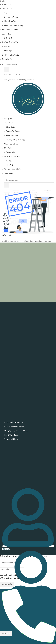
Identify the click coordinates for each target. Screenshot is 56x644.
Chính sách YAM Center (14, 423)
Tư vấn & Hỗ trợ (11, 439)
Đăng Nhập (7, 59)
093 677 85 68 (15, 75)
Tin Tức (7, 47)
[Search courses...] (30, 65)
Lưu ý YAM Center (12, 435)
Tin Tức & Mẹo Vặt (10, 42)
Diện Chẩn (9, 13)
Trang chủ (6, 5)
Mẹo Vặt (8, 51)
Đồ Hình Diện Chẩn (10, 55)
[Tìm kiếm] (6, 70)
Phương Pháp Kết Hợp (14, 26)
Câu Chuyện (7, 9)
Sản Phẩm (6, 34)
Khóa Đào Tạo (10, 21)
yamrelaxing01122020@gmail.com (21, 80)
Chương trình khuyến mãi (14, 427)
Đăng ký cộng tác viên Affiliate (17, 431)
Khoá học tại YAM (10, 30)
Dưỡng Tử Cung (11, 17)
